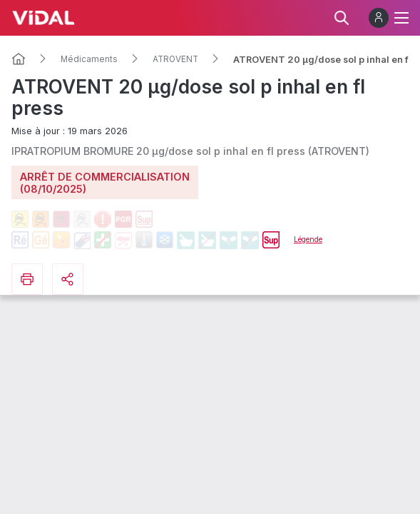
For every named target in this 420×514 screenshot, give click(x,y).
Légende (308, 239)
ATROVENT (175, 59)
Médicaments (89, 59)
